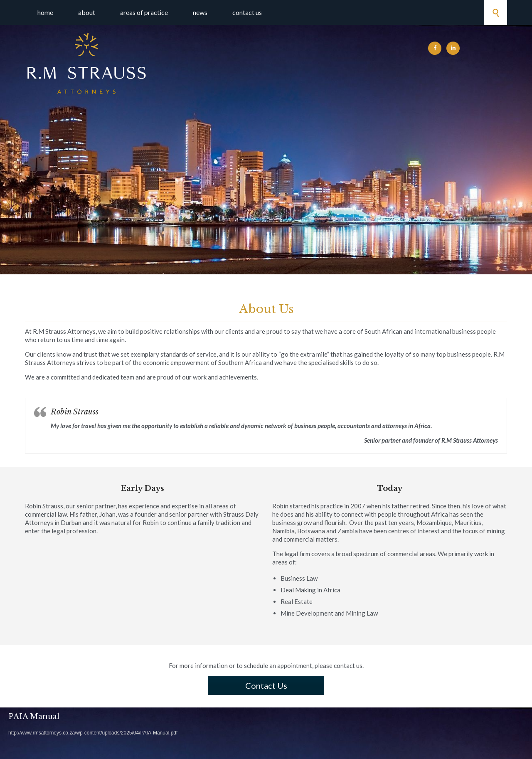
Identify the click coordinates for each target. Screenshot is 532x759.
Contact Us (266, 685)
